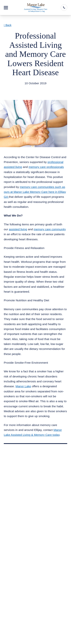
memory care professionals (46, 167)
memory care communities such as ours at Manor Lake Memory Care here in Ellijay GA (35, 192)
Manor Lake (23, 386)
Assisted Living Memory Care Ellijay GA (34, 88)
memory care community (50, 229)
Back (8, 25)
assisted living (18, 229)
